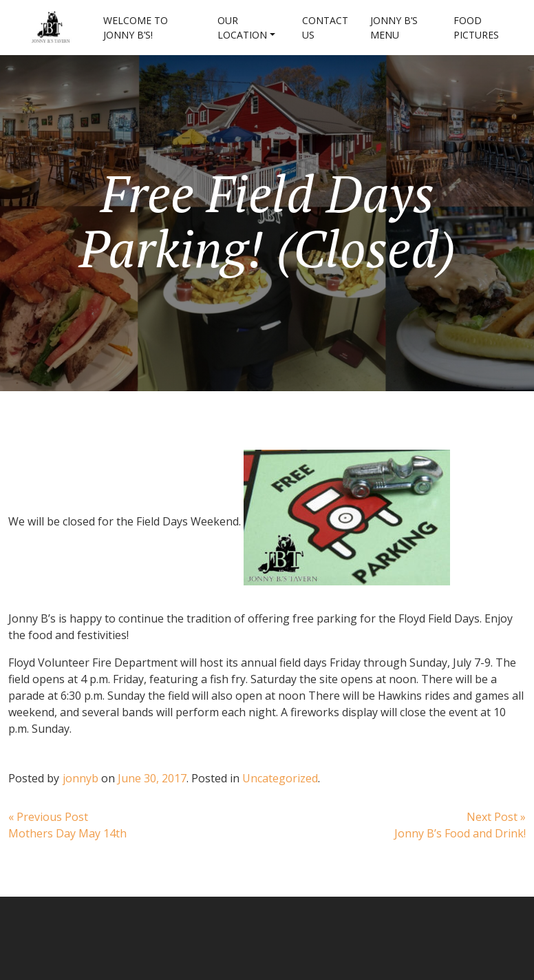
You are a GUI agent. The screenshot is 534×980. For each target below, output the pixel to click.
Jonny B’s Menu (394, 28)
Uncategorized (280, 778)
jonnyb (81, 778)
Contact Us (325, 28)
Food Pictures (476, 28)
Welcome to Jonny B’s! (136, 28)
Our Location (242, 28)
